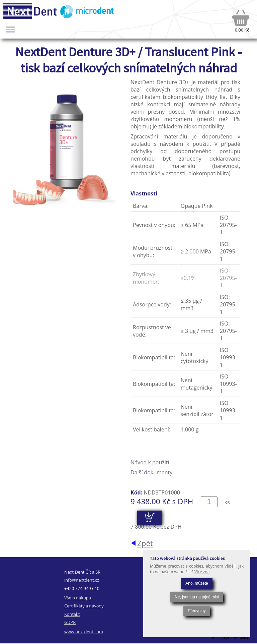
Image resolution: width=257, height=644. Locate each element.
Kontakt (72, 614)
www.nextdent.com (84, 632)
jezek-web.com (242, 638)
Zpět (145, 543)
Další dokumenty (151, 472)
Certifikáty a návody (84, 606)
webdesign (221, 638)
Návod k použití (150, 462)
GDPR (70, 622)
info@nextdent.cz (82, 580)
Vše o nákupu (78, 598)
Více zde (202, 572)
